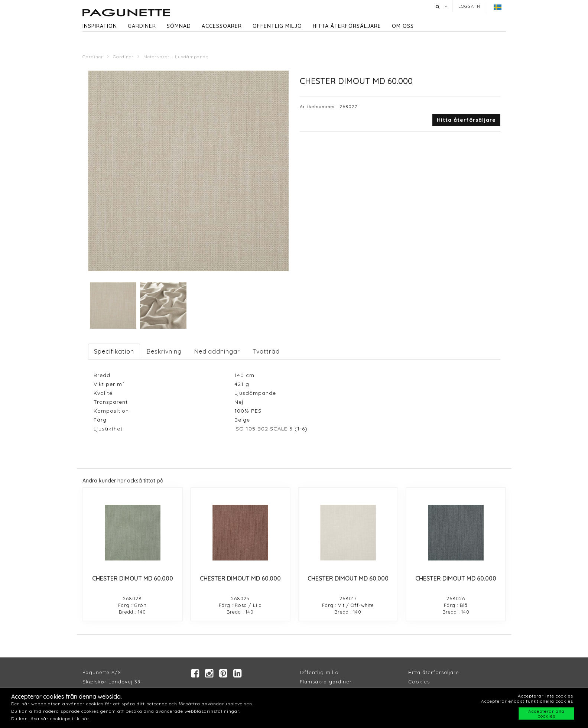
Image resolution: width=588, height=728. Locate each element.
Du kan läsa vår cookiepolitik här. (51, 719)
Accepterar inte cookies (545, 696)
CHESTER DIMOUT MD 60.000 (133, 578)
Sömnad (179, 26)
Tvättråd (266, 351)
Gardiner (142, 26)
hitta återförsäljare (347, 26)
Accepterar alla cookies (546, 714)
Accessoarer (222, 26)
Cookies (419, 682)
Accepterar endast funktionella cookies (527, 701)
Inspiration (100, 26)
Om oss (403, 26)
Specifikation (114, 351)
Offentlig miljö (277, 26)
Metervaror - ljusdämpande (176, 57)
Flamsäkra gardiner (326, 682)
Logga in (469, 6)
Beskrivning (164, 351)
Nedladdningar (217, 351)
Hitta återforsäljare (434, 672)
